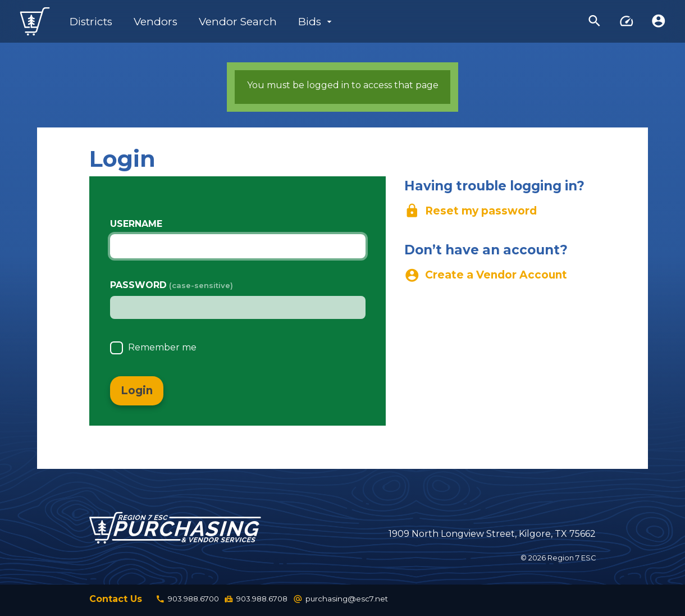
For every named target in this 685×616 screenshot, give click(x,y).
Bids (310, 22)
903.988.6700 (187, 601)
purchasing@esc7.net (341, 601)
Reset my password (471, 211)
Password (138, 285)
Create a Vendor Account (486, 276)
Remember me (162, 350)
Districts (91, 22)
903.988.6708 (256, 601)
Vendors (156, 22)
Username (136, 224)
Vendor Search (238, 22)
